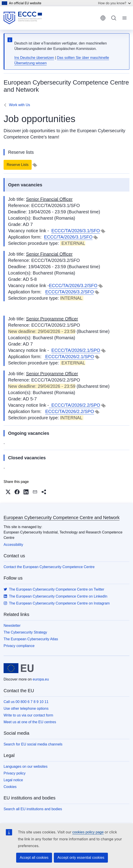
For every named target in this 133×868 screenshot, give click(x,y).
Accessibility (13, 545)
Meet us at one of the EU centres (30, 722)
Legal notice (13, 780)
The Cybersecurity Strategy (25, 632)
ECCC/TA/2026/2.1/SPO (76, 350)
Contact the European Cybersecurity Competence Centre (49, 567)
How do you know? (114, 3)
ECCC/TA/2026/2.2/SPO (75, 405)
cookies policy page (88, 832)
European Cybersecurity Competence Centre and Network (62, 518)
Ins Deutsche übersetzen (34, 58)
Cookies (10, 787)
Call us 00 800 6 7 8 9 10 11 (26, 702)
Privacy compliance (19, 646)
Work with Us (20, 105)
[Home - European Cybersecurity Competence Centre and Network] (23, 18)
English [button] (103, 18)
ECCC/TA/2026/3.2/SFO (73, 286)
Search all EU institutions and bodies (33, 809)
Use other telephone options (26, 708)
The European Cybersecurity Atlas (31, 639)
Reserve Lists (18, 165)
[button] (8, 492)
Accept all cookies (34, 858)
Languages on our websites (26, 766)
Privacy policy (15, 773)
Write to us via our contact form (28, 715)
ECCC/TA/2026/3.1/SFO (76, 231)
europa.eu (41, 679)
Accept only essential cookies (81, 858)
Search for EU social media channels (33, 744)
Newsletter (12, 626)
